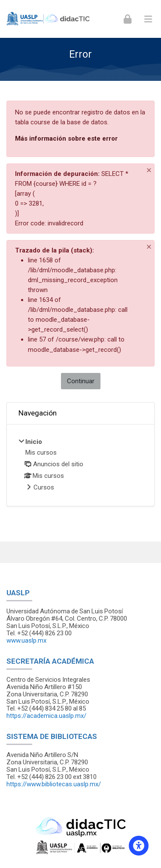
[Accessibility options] (139, 846)
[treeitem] (80, 465)
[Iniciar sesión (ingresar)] (128, 19)
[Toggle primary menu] (148, 19)
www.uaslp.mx (26, 640)
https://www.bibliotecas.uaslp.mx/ (54, 784)
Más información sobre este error (66, 139)
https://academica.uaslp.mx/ (46, 716)
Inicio (34, 442)
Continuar (81, 381)
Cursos (44, 487)
